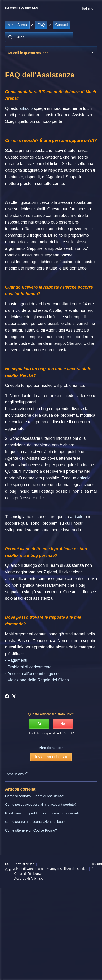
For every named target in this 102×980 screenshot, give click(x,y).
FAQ (41, 25)
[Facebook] (7, 696)
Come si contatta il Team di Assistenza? (35, 796)
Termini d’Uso (24, 864)
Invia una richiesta (51, 757)
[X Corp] (14, 696)
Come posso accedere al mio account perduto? (41, 804)
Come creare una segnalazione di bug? (35, 822)
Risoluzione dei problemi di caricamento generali (42, 813)
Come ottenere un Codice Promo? (31, 830)
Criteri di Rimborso (28, 874)
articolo (26, 108)
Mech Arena (17, 25)
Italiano (90, 8)
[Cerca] (39, 37)
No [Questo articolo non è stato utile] (63, 724)
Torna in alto (17, 773)
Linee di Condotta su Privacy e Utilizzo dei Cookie (51, 869)
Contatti (61, 25)
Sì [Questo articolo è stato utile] (39, 724)
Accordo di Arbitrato (29, 878)
